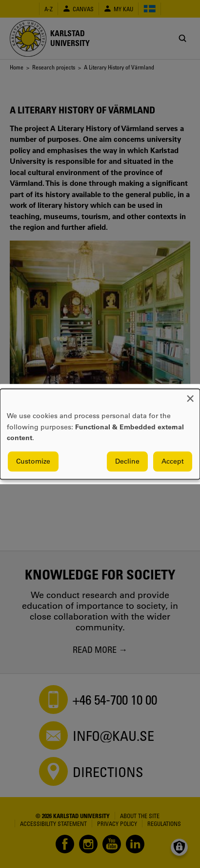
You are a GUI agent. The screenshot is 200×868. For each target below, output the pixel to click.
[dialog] (100, 434)
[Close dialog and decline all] (190, 395)
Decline (127, 461)
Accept (173, 461)
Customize (33, 461)
